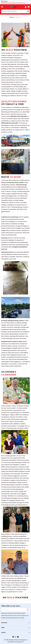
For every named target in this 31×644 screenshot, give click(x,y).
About (3, 632)
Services (4, 623)
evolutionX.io (20, 642)
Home (11, 17)
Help (3, 628)
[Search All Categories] (15, 11)
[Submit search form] (28, 11)
